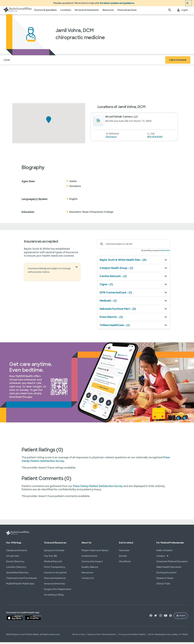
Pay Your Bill (50, 558)
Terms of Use (78, 636)
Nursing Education (166, 574)
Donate (123, 558)
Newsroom (87, 574)
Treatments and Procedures (21, 580)
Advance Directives (54, 585)
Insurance (37, 62)
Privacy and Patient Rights (132, 636)
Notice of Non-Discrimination (102, 636)
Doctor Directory (15, 563)
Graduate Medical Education (172, 563)
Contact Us (88, 580)
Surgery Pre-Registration (58, 591)
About (23, 62)
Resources (108, 12)
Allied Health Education (169, 569)
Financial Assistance (55, 580)
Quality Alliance (90, 569)
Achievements (89, 558)
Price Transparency (55, 569)
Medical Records (53, 563)
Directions (111, 139)
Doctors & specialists (45, 12)
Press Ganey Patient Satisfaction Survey (98, 488)
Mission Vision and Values (95, 552)
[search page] (170, 12)
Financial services (127, 12)
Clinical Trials (163, 585)
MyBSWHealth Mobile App (20, 585)
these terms (166, 252)
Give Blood (125, 563)
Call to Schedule (178, 62)
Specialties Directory (17, 574)
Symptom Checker (54, 552)
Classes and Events (17, 552)
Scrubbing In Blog (54, 596)
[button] (49, 121)
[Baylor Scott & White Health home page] (18, 12)
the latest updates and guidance (117, 4)
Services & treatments (87, 12)
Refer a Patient (164, 552)
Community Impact (92, 563)
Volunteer (124, 552)
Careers (161, 558)
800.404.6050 (155, 139)
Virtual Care (13, 558)
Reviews (52, 62)
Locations (66, 12)
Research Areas (165, 580)
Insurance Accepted (55, 574)
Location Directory (16, 569)
